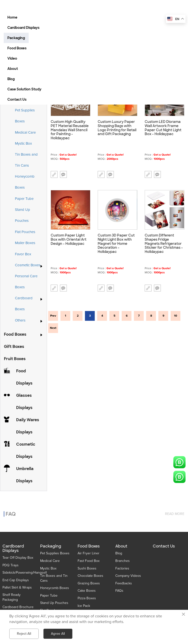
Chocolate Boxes (90, 576)
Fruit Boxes (15, 359)
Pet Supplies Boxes (25, 116)
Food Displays (24, 377)
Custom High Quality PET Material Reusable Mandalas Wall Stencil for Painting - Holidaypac (70, 130)
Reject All (24, 634)
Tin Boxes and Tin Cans (26, 160)
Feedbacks (124, 583)
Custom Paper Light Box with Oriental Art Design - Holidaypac (69, 240)
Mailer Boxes (25, 243)
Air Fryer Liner (88, 553)
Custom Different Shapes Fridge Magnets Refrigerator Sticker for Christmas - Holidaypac (164, 244)
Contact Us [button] (17, 99)
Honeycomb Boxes (25, 182)
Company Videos (128, 576)
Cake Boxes (87, 591)
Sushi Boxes (87, 568)
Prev (53, 316)
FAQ (11, 511)
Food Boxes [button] (17, 48)
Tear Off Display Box (18, 558)
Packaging (51, 546)
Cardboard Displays (13, 548)
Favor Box (23, 254)
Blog (119, 553)
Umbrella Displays (25, 475)
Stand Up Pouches (23, 215)
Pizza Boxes (87, 598)
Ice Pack (84, 606)
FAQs (119, 591)
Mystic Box (23, 143)
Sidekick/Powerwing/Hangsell (25, 573)
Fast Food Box (89, 561)
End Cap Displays (16, 580)
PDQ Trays (11, 565)
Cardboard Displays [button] (23, 28)
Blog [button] (11, 79)
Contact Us (164, 546)
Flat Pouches (25, 232)
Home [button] (12, 17)
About (121, 546)
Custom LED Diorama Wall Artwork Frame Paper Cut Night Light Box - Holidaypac (163, 128)
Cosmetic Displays (26, 450)
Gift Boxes (14, 347)
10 (176, 316)
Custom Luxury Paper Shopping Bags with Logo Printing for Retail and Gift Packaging (117, 128)
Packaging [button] (16, 38)
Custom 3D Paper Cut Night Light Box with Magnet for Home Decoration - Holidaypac (116, 244)
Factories (122, 568)
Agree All (58, 634)
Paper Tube (24, 199)
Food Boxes (15, 334)
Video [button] (12, 58)
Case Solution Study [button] (24, 89)
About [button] (13, 69)
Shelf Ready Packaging (12, 597)
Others (20, 321)
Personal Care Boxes (26, 282)
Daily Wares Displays (28, 426)
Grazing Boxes (89, 583)
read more (175, 511)
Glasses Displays (24, 402)
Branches (123, 561)
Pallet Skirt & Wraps (17, 587)
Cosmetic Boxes (28, 265)
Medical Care (25, 132)
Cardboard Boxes (29, 304)
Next (53, 328)
